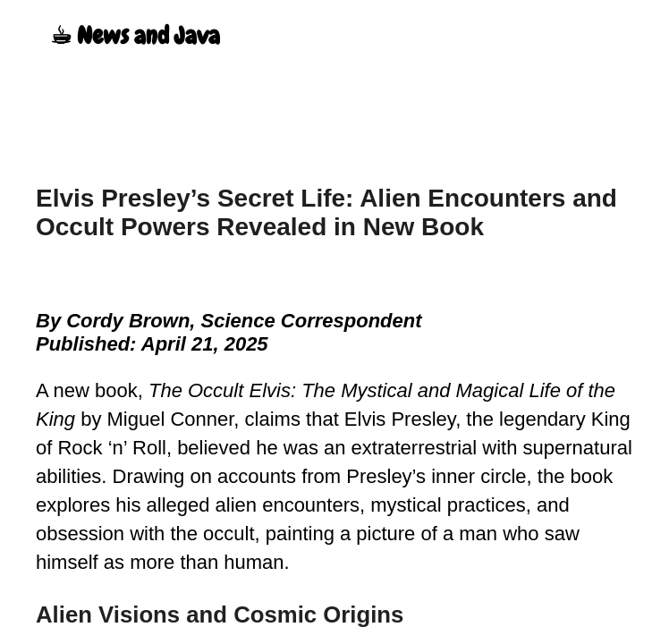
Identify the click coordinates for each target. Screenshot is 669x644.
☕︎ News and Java (135, 36)
